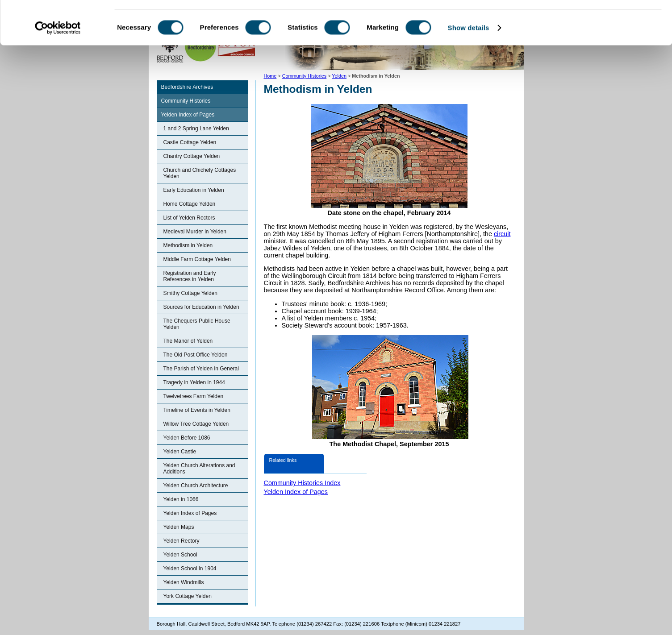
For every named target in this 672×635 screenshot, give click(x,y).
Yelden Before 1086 (187, 438)
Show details (469, 68)
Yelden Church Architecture (196, 486)
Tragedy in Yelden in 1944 (194, 382)
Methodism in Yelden (188, 245)
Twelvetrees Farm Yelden (194, 396)
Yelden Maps (179, 527)
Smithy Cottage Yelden (190, 293)
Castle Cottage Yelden (190, 142)
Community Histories (186, 101)
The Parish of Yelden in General (201, 369)
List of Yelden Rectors (189, 218)
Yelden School (180, 555)
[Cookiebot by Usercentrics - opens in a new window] (58, 69)
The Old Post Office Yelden (196, 355)
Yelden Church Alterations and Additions (199, 469)
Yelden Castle (180, 452)
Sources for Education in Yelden (201, 307)
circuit (502, 234)
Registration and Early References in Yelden (190, 276)
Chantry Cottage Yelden (192, 156)
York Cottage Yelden (188, 596)
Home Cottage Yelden (190, 204)
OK (598, 22)
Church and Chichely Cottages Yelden (200, 173)
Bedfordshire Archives (187, 87)
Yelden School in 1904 (190, 569)
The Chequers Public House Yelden (197, 324)
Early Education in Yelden (194, 190)
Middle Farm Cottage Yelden (197, 259)
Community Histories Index (302, 483)
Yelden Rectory (182, 541)
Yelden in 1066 (181, 499)
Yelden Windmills (184, 582)
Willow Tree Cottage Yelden (196, 424)
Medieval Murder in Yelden (195, 232)
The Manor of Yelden (188, 341)
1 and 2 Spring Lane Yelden (196, 129)
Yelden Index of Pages (188, 115)
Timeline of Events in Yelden (197, 410)
